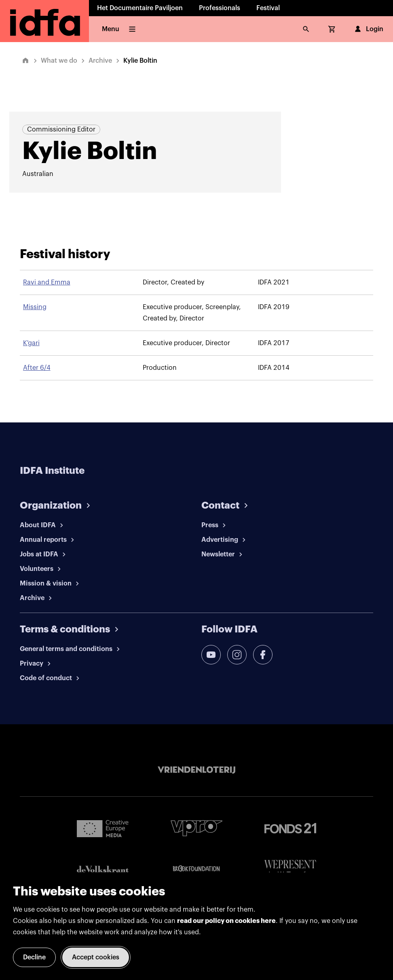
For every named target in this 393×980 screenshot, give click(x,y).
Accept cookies (96, 957)
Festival (268, 8)
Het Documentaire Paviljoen (140, 8)
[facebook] (263, 655)
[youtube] (211, 655)
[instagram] (237, 655)
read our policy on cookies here (226, 921)
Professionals (220, 8)
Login (368, 29)
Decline (34, 957)
